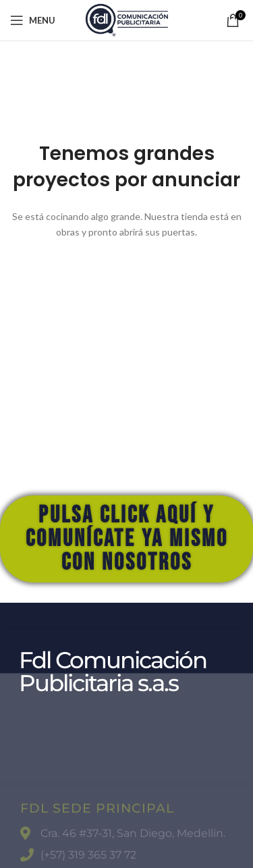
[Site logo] (126, 19)
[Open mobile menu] (33, 20)
